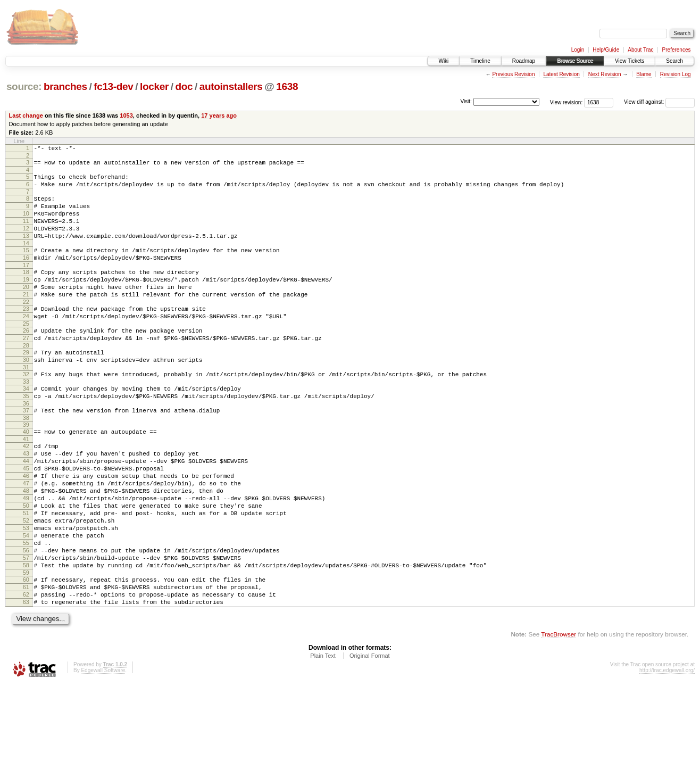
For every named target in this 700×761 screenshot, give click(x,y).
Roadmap (524, 61)
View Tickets (630, 61)
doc (184, 86)
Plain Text (323, 732)
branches (65, 86)
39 (26, 466)
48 (26, 543)
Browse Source (575, 61)
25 (26, 352)
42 (26, 489)
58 (26, 634)
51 (26, 570)
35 (26, 434)
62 (26, 668)
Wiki (443, 61)
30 (26, 393)
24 (26, 343)
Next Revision (605, 74)
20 (26, 309)
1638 (287, 86)
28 (26, 377)
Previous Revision (513, 74)
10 (26, 223)
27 (26, 368)
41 (26, 482)
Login (578, 50)
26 (26, 359)
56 (26, 616)
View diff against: (659, 102)
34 (26, 425)
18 (26, 291)
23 (26, 334)
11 (26, 232)
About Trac (640, 50)
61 (26, 659)
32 (26, 409)
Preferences (677, 50)
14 (26, 259)
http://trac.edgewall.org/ (667, 747)
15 (26, 266)
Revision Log (676, 74)
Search (674, 61)
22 (26, 327)
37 (26, 450)
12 (26, 241)
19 (26, 300)
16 (26, 275)
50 (26, 561)
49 (26, 552)
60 (26, 650)
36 (26, 443)
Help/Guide (606, 50)
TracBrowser (559, 711)
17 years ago (219, 115)
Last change (26, 115)
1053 (126, 115)
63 (26, 677)
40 (26, 473)
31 (26, 402)
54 (26, 598)
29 (26, 384)
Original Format (370, 732)
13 (26, 250)
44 (26, 507)
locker (154, 86)
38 (26, 459)
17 (26, 284)
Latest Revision (561, 74)
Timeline (480, 61)
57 (26, 625)
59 (26, 643)
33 (26, 418)
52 (26, 580)
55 (26, 607)
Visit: (466, 101)
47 (26, 534)
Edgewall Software (103, 747)
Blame (644, 74)
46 (26, 525)
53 (26, 589)
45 (26, 516)
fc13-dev (113, 86)
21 (26, 318)
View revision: (566, 102)
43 (26, 498)
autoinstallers (231, 86)
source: (24, 86)
